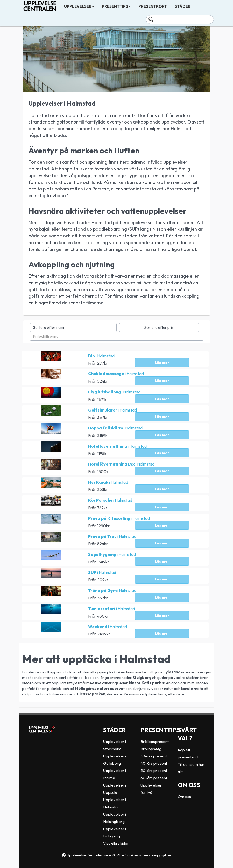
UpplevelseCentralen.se (87, 855)
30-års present (154, 756)
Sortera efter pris (159, 327)
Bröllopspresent (155, 741)
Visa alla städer (116, 843)
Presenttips (116, 6)
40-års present (154, 763)
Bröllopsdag (151, 749)
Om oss (184, 797)
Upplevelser (79, 6)
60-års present (154, 778)
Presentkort (153, 6)
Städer (183, 6)
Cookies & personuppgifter (148, 855)
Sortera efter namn (49, 327)
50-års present (154, 771)
